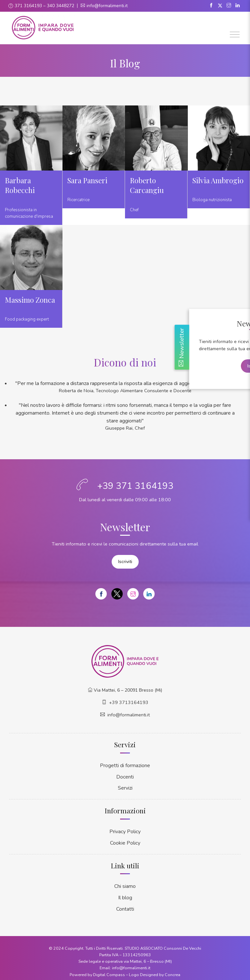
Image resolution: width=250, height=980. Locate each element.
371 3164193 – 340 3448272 (44, 6)
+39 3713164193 (129, 702)
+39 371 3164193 (135, 486)
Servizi (125, 786)
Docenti (125, 775)
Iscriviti (125, 561)
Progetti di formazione (125, 764)
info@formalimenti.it (107, 6)
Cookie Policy (125, 840)
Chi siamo (125, 883)
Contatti (125, 905)
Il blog (125, 894)
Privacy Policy (125, 829)
